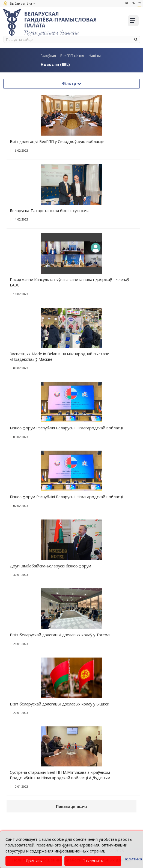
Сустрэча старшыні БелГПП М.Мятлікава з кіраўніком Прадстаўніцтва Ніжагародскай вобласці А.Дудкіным (60, 775)
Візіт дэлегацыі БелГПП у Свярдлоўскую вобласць (57, 141)
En (133, 3)
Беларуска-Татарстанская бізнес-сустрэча (50, 211)
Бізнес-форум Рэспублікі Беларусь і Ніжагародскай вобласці (66, 428)
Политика (133, 859)
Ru (127, 3)
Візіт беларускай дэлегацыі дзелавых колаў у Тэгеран (61, 635)
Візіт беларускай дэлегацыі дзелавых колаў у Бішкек (59, 704)
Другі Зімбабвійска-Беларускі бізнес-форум (50, 566)
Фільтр (71, 83)
